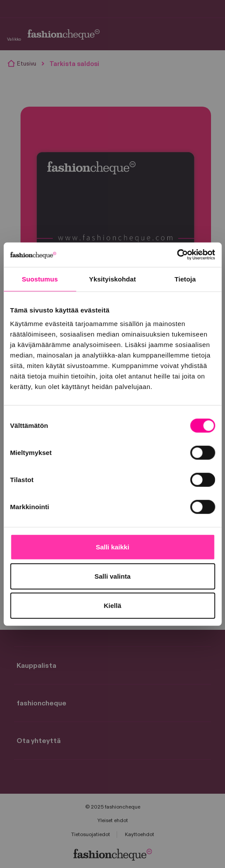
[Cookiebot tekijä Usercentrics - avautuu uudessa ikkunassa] (177, 255)
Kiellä (112, 606)
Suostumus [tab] (40, 279)
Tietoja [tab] (185, 279)
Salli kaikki (112, 547)
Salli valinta (112, 576)
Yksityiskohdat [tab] (112, 279)
